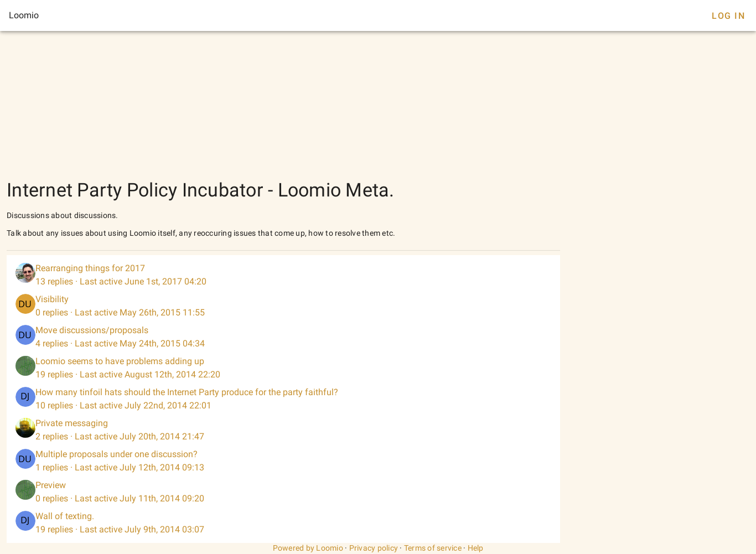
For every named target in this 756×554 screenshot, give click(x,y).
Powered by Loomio (308, 548)
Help (476, 548)
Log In (728, 16)
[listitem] (283, 275)
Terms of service (433, 548)
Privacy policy (374, 548)
